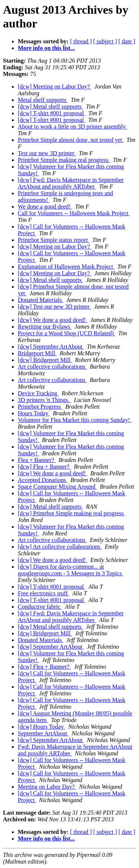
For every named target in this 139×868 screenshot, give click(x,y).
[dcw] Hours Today (42, 727)
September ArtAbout (43, 733)
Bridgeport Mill (37, 353)
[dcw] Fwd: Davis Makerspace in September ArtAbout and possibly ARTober (71, 183)
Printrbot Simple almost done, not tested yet (71, 140)
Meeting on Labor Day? (47, 787)
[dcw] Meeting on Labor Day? (55, 87)
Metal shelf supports (43, 100)
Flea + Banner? (37, 460)
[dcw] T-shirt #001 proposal (52, 113)
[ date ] (127, 41)
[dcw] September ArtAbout (51, 347)
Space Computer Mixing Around (57, 487)
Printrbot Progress (40, 407)
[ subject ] (105, 41)
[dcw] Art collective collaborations (60, 547)
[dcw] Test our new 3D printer (54, 307)
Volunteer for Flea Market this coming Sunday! (75, 420)
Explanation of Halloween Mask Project (66, 267)
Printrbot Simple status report (54, 240)
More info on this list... (46, 48)
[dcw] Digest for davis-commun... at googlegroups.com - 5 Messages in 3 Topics (71, 570)
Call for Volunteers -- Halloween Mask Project (74, 213)
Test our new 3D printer (47, 153)
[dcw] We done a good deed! (53, 320)
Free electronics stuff (44, 593)
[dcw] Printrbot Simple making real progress (72, 513)
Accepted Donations (43, 480)
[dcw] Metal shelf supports (50, 107)
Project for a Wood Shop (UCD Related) (67, 333)
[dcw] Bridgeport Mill (45, 360)
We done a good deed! (45, 207)
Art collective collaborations (52, 367)
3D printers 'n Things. (44, 400)
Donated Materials (41, 300)
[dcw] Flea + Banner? (44, 467)
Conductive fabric (40, 607)
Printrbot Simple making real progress (64, 160)
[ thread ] (81, 41)
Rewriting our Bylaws (45, 327)
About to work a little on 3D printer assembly (73, 127)
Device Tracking (38, 393)
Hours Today (34, 413)
